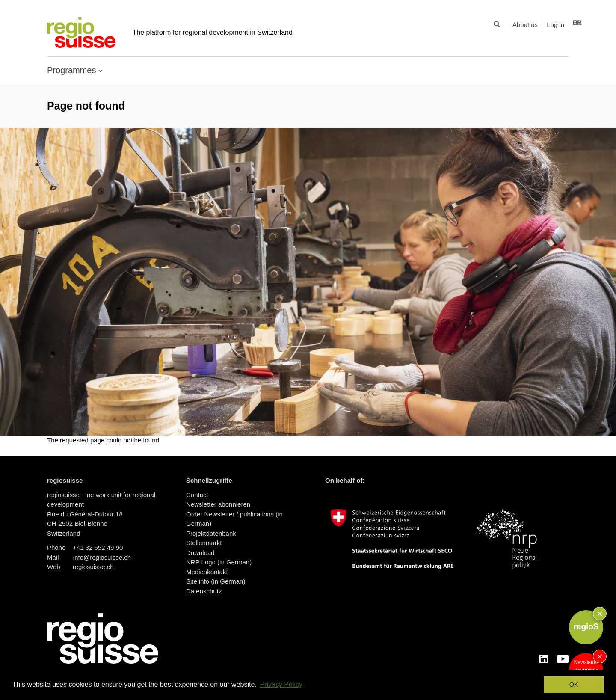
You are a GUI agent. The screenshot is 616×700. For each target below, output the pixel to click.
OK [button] (574, 685)
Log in (555, 25)
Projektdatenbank (211, 533)
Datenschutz (204, 591)
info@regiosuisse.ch (102, 557)
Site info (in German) (216, 581)
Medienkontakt (207, 572)
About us (525, 25)
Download (200, 553)
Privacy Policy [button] (281, 684)
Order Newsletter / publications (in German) (234, 519)
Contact (197, 495)
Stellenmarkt (204, 543)
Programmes (73, 70)
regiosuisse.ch (93, 567)
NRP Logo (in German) (219, 562)
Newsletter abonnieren (218, 504)
